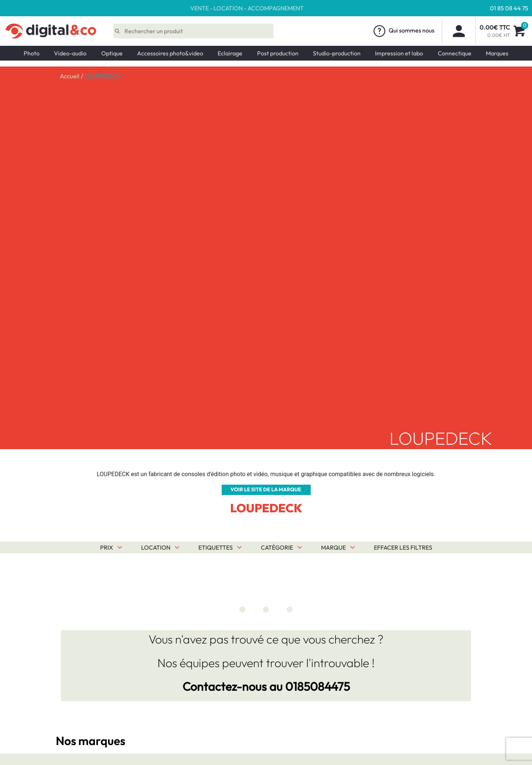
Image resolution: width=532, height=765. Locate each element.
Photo (32, 53)
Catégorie (277, 547)
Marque (333, 547)
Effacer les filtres (403, 547)
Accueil (70, 76)
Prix (107, 547)
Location (156, 547)
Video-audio (70, 53)
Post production (278, 53)
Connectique (455, 53)
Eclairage (230, 53)
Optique (112, 53)
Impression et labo (399, 53)
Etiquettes (216, 547)
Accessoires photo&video (170, 53)
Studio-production (337, 53)
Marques (497, 53)
